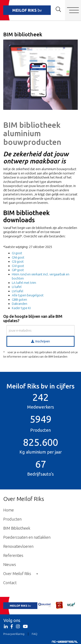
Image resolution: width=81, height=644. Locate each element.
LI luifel (17, 287)
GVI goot (18, 266)
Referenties (13, 555)
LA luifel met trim (24, 283)
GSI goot (18, 261)
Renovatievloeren (18, 546)
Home (9, 510)
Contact (10, 583)
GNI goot (18, 257)
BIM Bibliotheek (17, 528)
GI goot (17, 253)
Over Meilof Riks (21, 574)
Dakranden (20, 304)
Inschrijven (40, 341)
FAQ (35, 634)
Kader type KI (21, 308)
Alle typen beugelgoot (28, 295)
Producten (12, 519)
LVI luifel (18, 291)
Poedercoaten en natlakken (27, 537)
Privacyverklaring (14, 634)
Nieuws (10, 564)
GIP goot (18, 270)
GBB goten (19, 300)
